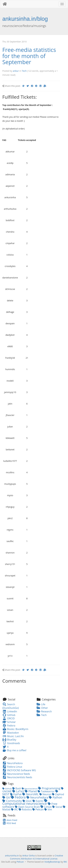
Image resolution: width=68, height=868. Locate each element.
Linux (46, 807)
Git (7, 797)
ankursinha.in (12, 856)
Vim (48, 809)
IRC (15, 809)
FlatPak (16, 794)
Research (44, 711)
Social (57, 807)
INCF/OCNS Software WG (19, 770)
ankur (16, 71)
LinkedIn (10, 711)
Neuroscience (30, 789)
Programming (50, 788)
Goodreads (11, 743)
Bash (17, 788)
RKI (65, 862)
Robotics (26, 809)
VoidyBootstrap (52, 862)
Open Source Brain (28, 807)
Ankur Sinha (29, 856)
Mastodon (11, 733)
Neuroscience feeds (16, 774)
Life (41, 704)
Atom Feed (10, 820)
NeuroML (31, 794)
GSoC (28, 801)
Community (12, 801)
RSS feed (9, 823)
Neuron (46, 794)
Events (38, 801)
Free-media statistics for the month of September (29, 56)
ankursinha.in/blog (25, 19)
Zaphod (58, 794)
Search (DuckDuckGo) (11, 706)
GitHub (9, 715)
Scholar (9, 722)
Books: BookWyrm (15, 729)
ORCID (8, 718)
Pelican (38, 809)
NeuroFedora (12, 763)
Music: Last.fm (13, 736)
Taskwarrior (46, 791)
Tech (24, 71)
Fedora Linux (12, 767)
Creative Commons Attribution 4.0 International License (36, 857)
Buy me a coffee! (14, 750)
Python (55, 797)
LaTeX (19, 791)
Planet (31, 791)
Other (42, 708)
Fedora (9, 726)
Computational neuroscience (25, 802)
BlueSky (9, 740)
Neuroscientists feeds (17, 777)
